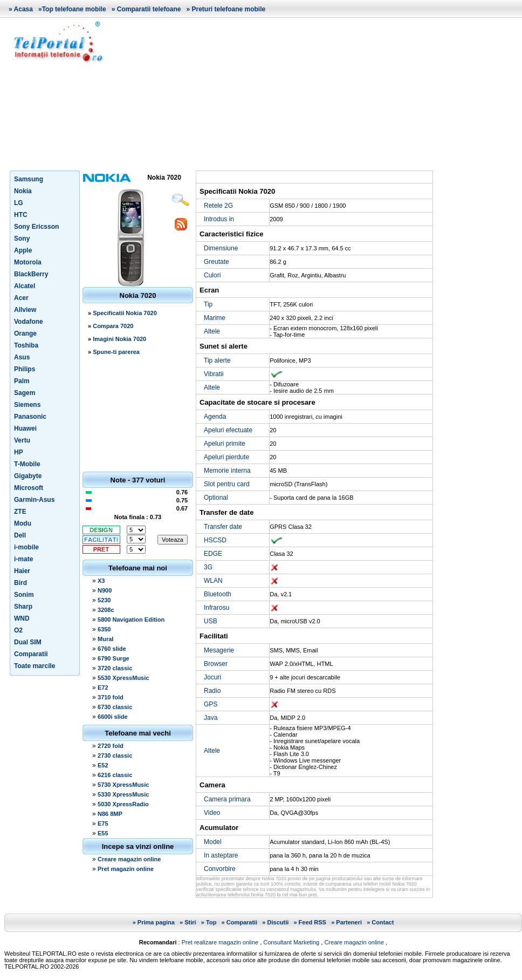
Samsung (29, 179)
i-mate (23, 559)
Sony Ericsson (36, 227)
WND (22, 618)
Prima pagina (156, 922)
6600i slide (113, 717)
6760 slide (112, 649)
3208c (106, 610)
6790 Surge (114, 658)
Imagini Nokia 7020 (119, 339)
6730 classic (115, 707)
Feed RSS (312, 922)
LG (19, 203)
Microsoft (29, 488)
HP (19, 452)
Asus (22, 357)
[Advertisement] (317, 94)
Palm (22, 381)
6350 (104, 629)
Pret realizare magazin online (220, 942)
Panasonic (30, 417)
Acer (21, 298)
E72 (103, 688)
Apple (23, 250)
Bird (20, 583)
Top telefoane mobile (74, 9)
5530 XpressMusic (123, 678)
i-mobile (26, 547)
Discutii (278, 922)
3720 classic (115, 668)
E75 (103, 824)
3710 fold (111, 697)
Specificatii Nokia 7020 (125, 313)
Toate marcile (35, 666)
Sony (22, 239)
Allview (25, 310)
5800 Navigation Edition (131, 620)
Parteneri (349, 922)
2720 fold (111, 746)
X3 (101, 581)
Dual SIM (28, 642)
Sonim (24, 595)
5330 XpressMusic (123, 794)
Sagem (25, 393)
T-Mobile (27, 464)
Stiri (190, 922)
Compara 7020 (113, 326)
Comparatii (31, 654)
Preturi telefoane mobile (228, 9)
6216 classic (115, 775)
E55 (103, 833)
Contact (383, 922)
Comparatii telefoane (149, 9)
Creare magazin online (129, 859)
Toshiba (26, 345)
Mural (105, 639)
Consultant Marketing (291, 942)
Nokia (23, 191)
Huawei (25, 428)
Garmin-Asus (34, 500)
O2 (18, 630)
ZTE (20, 512)
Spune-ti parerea (116, 352)
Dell (20, 535)
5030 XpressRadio (123, 804)
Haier (22, 571)
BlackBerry (31, 274)
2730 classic (115, 756)
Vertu (22, 440)
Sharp (23, 607)
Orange (25, 334)
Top (211, 922)
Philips (25, 369)
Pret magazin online (126, 869)
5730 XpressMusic (123, 785)
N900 (105, 590)
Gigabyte (28, 476)
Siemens (27, 405)
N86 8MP (110, 814)
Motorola (28, 262)
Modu (23, 523)
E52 (103, 765)
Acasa (23, 9)
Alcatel (25, 286)
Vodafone (29, 322)
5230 (104, 600)
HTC (21, 215)
